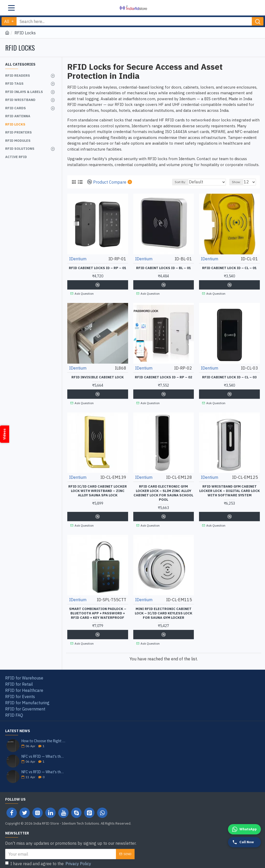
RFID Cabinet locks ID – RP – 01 (98, 268)
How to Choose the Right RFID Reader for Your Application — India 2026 (43, 737)
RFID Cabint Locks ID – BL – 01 (164, 268)
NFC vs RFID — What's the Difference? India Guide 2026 (43, 768)
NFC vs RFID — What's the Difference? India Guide (43, 753)
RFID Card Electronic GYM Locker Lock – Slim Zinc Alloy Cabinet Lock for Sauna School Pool (163, 491)
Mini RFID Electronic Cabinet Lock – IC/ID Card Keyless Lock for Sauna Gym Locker (164, 611)
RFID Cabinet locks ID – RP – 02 (164, 376)
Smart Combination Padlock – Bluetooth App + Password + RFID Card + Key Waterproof (98, 611)
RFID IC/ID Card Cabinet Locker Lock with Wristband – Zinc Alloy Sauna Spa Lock (98, 489)
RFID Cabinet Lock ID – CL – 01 (229, 268)
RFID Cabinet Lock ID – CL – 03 (229, 376)
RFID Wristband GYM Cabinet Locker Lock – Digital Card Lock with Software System (230, 489)
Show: (236, 182)
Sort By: (179, 182)
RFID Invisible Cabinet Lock (98, 376)
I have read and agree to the (49, 860)
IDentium (78, 259)
